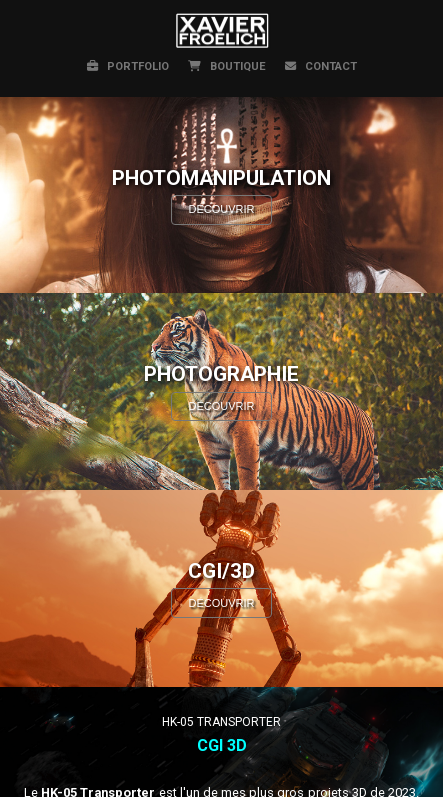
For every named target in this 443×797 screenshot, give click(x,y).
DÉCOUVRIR (221, 209)
